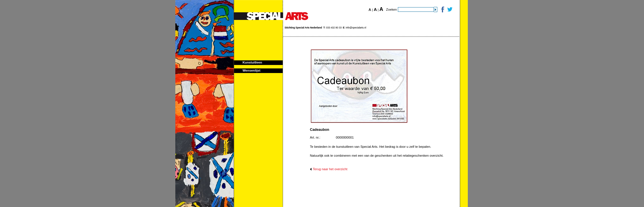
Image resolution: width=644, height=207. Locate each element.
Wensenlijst (252, 70)
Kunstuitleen (252, 62)
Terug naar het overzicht (330, 169)
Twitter (450, 9)
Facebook (442, 9)
